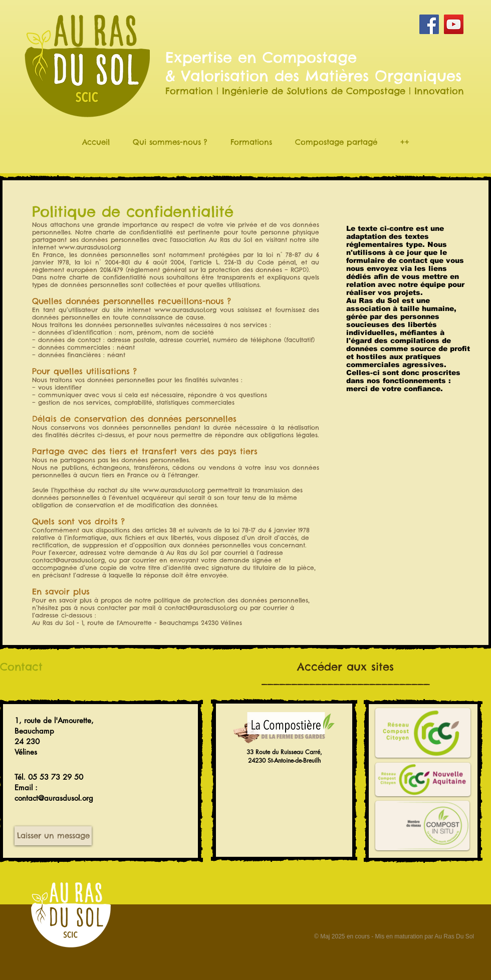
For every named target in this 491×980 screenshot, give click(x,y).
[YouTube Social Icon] (454, 24)
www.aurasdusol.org (90, 247)
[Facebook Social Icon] (429, 24)
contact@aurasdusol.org (68, 560)
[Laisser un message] (53, 836)
